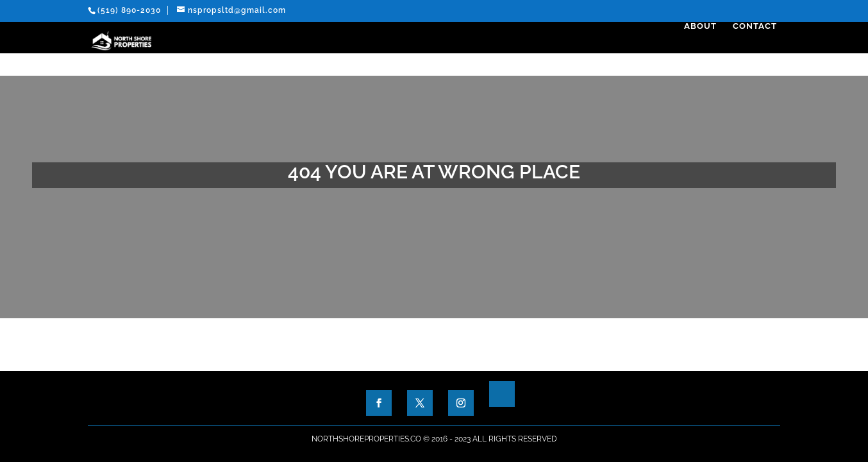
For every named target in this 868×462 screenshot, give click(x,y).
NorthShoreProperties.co (366, 439)
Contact (758, 49)
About (704, 49)
